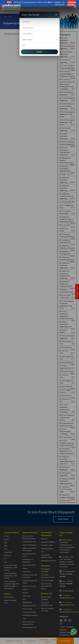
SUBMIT (39, 52)
